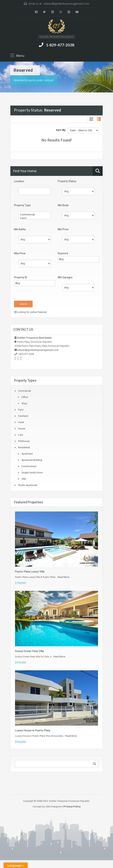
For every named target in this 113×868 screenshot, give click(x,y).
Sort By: (61, 130)
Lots (21, 435)
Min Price (63, 229)
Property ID (21, 277)
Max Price (20, 253)
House (22, 429)
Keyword (63, 253)
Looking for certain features (30, 312)
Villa (24, 479)
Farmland (23, 416)
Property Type (22, 205)
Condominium (29, 466)
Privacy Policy (72, 807)
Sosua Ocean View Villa (29, 651)
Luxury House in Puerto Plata (33, 730)
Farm (35, 218)
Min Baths (20, 229)
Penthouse (24, 441)
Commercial (35, 215)
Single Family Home (32, 473)
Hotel (21, 422)
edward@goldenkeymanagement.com (67, 4)
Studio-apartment (28, 485)
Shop (24, 403)
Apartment (27, 454)
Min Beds (63, 205)
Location (19, 181)
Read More (63, 577)
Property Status (67, 181)
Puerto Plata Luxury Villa (30, 572)
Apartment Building (32, 460)
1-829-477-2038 (60, 45)
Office (25, 397)
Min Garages (65, 277)
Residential (24, 447)
